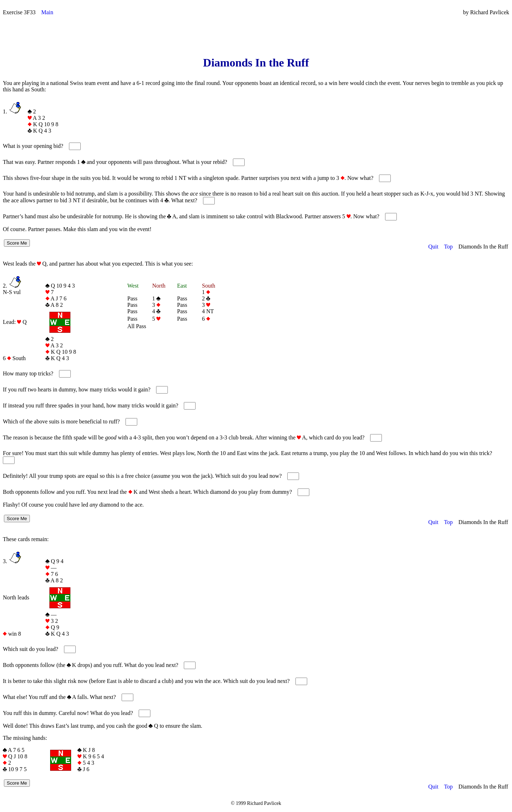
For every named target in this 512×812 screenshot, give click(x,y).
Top (449, 247)
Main (47, 12)
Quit (433, 247)
